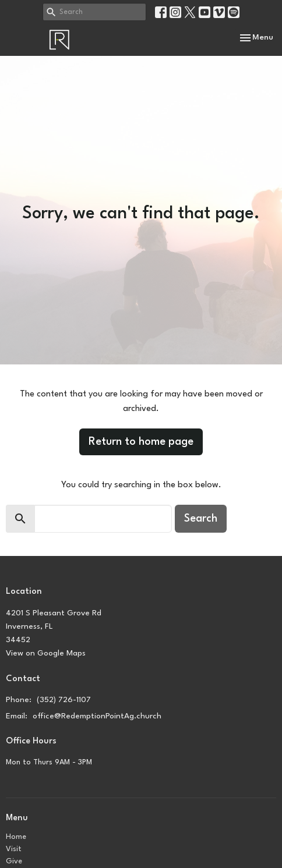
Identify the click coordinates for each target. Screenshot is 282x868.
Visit (14, 849)
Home (16, 837)
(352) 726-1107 (64, 700)
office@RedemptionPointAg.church (97, 716)
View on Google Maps (46, 653)
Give (14, 861)
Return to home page (141, 442)
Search (201, 519)
